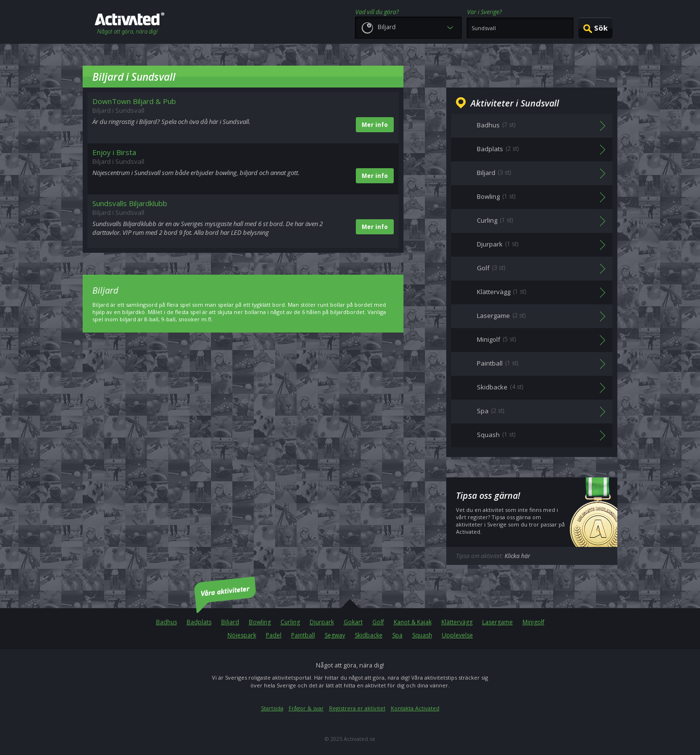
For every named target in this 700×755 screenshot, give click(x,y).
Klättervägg (457, 622)
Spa (397, 635)
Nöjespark (242, 635)
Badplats (199, 622)
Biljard (230, 622)
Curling (290, 622)
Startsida (272, 708)
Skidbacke (369, 635)
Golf (378, 622)
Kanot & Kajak (413, 622)
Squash (422, 635)
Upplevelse (457, 635)
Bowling (260, 622)
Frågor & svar (306, 708)
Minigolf (534, 622)
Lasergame (498, 622)
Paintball (303, 635)
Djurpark (322, 622)
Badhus (166, 622)
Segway (335, 635)
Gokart (353, 622)
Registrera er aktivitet (357, 708)
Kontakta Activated (415, 708)
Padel (274, 635)
